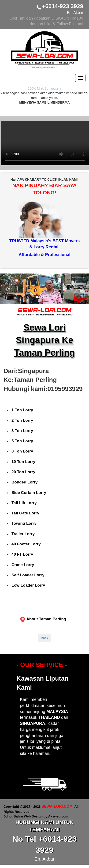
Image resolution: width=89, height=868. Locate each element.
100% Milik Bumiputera (44, 88)
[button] (7, 289)
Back (44, 638)
